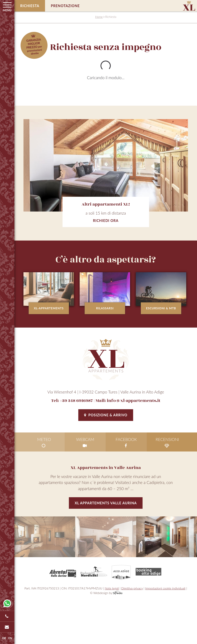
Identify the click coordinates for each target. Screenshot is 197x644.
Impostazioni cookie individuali (165, 588)
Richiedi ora (106, 221)
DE (4, 638)
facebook (126, 442)
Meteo (44, 442)
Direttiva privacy (132, 588)
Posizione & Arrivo (106, 415)
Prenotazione (65, 6)
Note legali (112, 588)
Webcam (85, 442)
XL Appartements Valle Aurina (106, 503)
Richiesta (30, 6)
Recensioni (167, 442)
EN (10, 638)
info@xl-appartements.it (134, 401)
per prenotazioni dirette (34, 46)
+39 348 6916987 (76, 401)
